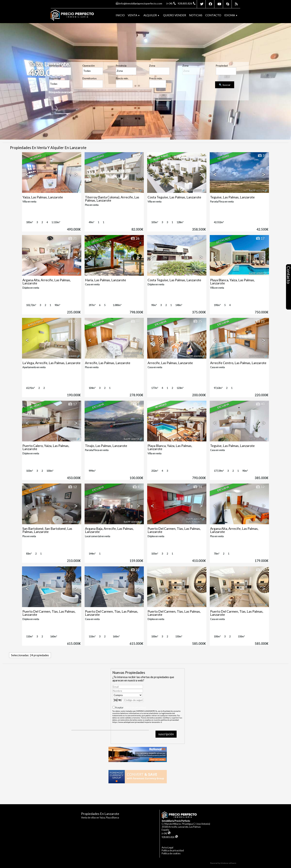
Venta (134, 15)
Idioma (231, 15)
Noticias (196, 15)
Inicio (120, 15)
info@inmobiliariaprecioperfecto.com (141, 3)
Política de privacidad (135, 707)
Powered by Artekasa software (223, 863)
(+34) (166, 833)
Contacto (213, 15)
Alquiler (151, 15)
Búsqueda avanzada (61, 92)
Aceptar (131, 707)
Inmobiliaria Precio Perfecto (176, 821)
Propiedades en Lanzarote (100, 814)
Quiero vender (175, 15)
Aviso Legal (167, 847)
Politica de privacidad (173, 850)
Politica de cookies (171, 853)
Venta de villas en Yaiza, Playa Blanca (100, 818)
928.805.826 (170, 837)
